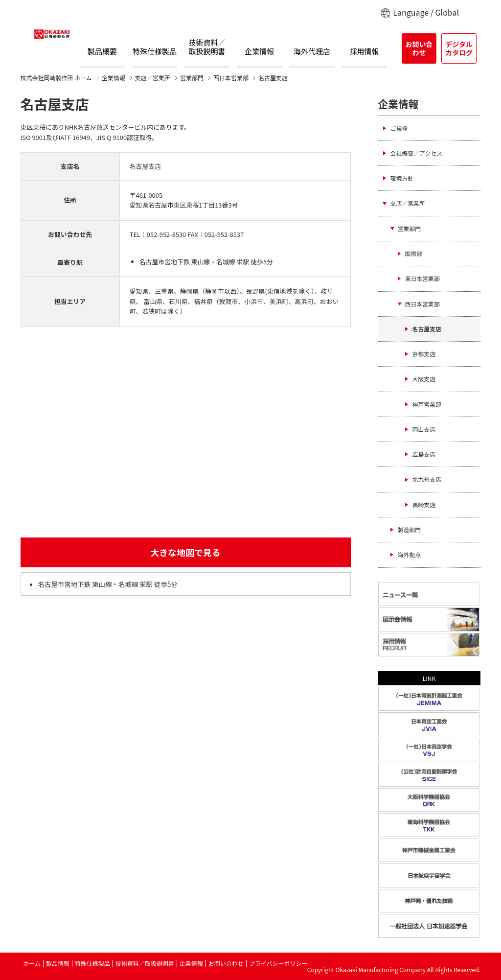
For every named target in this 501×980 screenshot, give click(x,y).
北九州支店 (427, 479)
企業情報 (259, 52)
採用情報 (364, 52)
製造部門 (410, 529)
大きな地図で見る (185, 552)
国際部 (414, 253)
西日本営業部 (231, 78)
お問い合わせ (419, 48)
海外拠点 (410, 554)
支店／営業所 (153, 78)
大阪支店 (424, 379)
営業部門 (192, 78)
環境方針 (402, 178)
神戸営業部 (427, 404)
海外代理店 (312, 52)
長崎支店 (424, 504)
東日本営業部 (422, 278)
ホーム (56, 78)
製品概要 (102, 52)
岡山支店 (424, 429)
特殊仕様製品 (155, 52)
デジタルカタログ (459, 48)
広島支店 (424, 454)
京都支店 (424, 354)
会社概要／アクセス (416, 153)
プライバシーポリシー (278, 963)
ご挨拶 (399, 128)
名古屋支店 (427, 329)
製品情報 (58, 963)
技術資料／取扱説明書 (207, 47)
